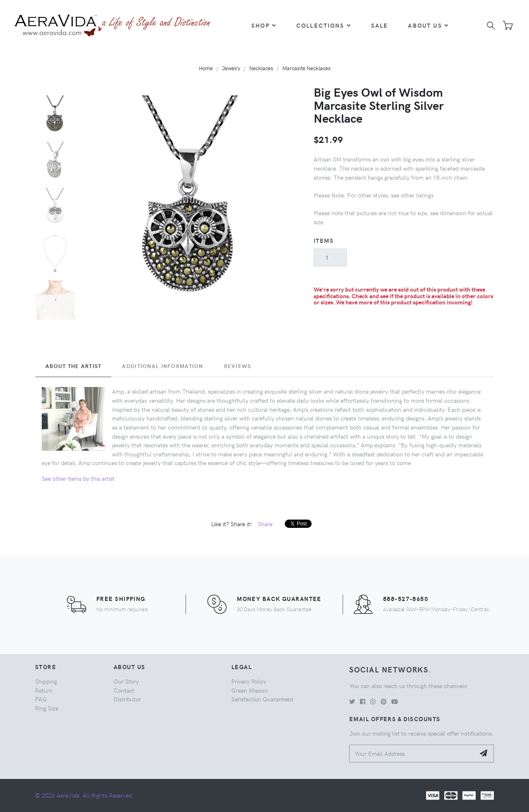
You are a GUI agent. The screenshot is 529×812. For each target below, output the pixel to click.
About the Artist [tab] (73, 366)
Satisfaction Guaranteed (262, 699)
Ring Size (47, 708)
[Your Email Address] (412, 754)
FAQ (41, 699)
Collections (324, 25)
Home (206, 68)
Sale (380, 25)
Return (44, 690)
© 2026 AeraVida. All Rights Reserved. (84, 795)
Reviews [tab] (238, 366)
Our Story (126, 681)
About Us (428, 25)
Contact (124, 690)
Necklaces (261, 68)
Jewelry (231, 68)
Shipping (46, 681)
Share (265, 524)
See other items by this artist (78, 478)
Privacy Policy (249, 681)
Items (324, 240)
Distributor (127, 699)
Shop (264, 25)
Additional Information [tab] (162, 366)
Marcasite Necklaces (306, 68)
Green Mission (250, 690)
